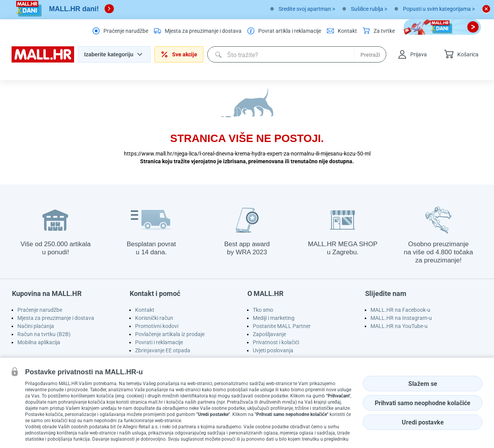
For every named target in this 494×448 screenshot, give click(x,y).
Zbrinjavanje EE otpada (163, 350)
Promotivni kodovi (157, 326)
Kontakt (145, 310)
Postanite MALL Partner (282, 326)
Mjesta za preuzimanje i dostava (56, 318)
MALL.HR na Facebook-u (400, 310)
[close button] (486, 9)
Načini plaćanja (36, 326)
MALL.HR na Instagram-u (401, 318)
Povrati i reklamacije (159, 342)
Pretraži (370, 55)
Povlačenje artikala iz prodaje (170, 334)
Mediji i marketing (274, 318)
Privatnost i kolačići (276, 342)
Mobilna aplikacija (39, 342)
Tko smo (263, 310)
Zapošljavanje (269, 334)
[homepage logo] (43, 61)
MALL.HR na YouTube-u (399, 326)
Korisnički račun (154, 318)
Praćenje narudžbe (40, 310)
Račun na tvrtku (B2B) (44, 334)
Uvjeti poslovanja (273, 350)
